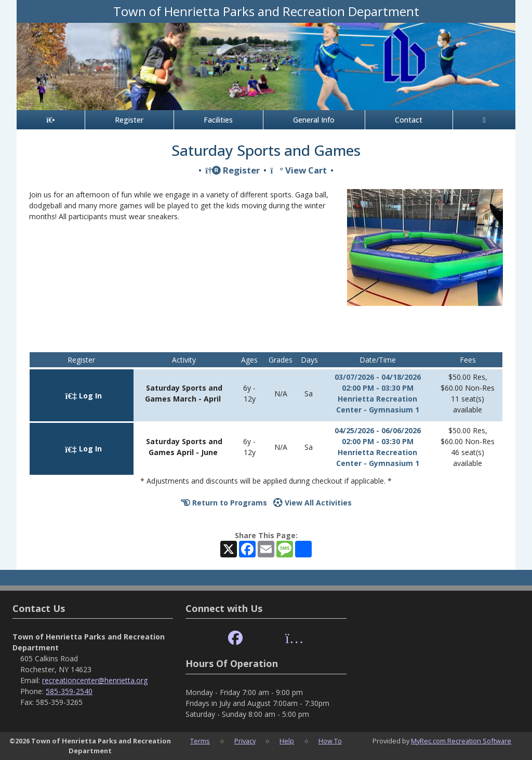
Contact (409, 120)
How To (330, 741)
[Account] (484, 120)
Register (129, 120)
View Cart (298, 170)
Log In (84, 396)
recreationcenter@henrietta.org (95, 680)
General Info (314, 120)
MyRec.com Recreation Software (461, 741)
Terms (200, 741)
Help (287, 741)
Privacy (245, 741)
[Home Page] (51, 120)
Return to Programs (224, 503)
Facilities (218, 120)
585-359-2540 (69, 691)
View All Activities (312, 503)
